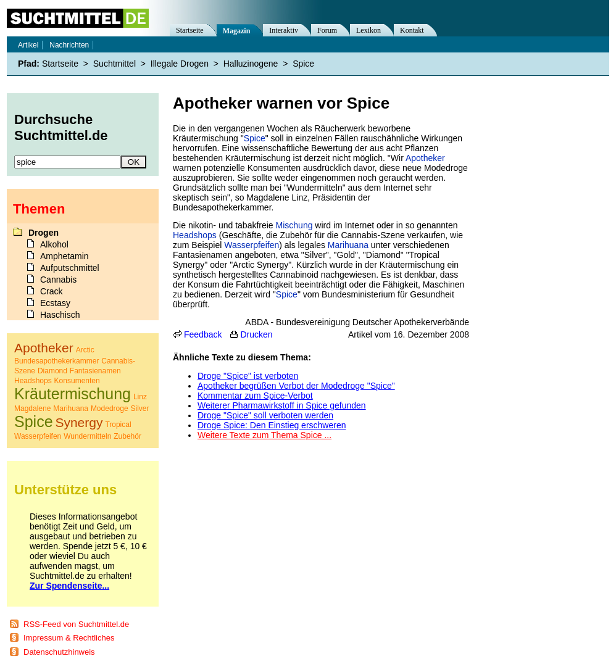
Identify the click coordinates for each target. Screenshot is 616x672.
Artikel (28, 45)
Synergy (79, 422)
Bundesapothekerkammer (56, 361)
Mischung (294, 225)
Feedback (203, 334)
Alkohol (54, 244)
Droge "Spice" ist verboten (248, 376)
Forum (327, 30)
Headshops (195, 235)
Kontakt (412, 30)
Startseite (190, 30)
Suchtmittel (114, 64)
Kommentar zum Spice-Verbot (255, 396)
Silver (139, 409)
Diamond (52, 371)
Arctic (85, 350)
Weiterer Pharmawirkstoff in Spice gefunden (282, 405)
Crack (52, 291)
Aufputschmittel (70, 268)
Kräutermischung (73, 394)
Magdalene (32, 409)
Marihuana (348, 245)
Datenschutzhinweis (59, 652)
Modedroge (110, 409)
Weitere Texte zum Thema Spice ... (264, 435)
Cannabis (58, 280)
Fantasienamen (95, 371)
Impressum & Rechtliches (69, 638)
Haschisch (60, 315)
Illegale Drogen (180, 64)
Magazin (237, 31)
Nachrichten (69, 45)
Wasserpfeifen (252, 245)
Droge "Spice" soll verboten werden (265, 415)
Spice (255, 138)
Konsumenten (77, 381)
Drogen (44, 233)
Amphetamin (65, 256)
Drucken (256, 334)
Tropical (118, 425)
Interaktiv (284, 30)
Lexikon (368, 30)
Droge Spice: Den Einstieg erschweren (272, 425)
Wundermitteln (87, 436)
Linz (140, 397)
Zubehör (127, 436)
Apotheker (425, 158)
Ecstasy (55, 303)
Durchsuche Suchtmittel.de (61, 127)
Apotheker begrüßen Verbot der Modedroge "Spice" (296, 386)
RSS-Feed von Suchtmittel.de (76, 624)
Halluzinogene (251, 64)
